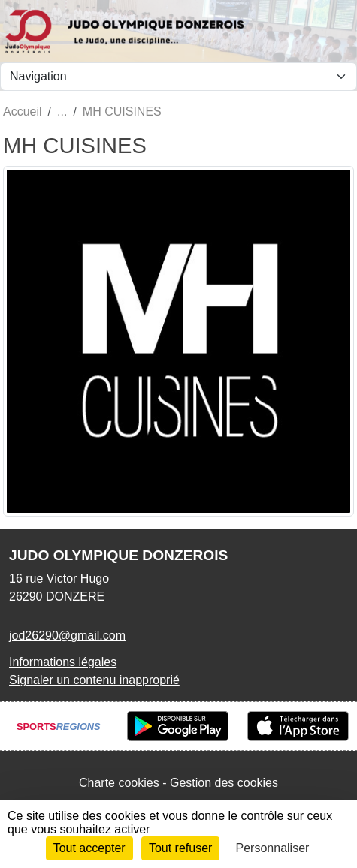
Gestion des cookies (224, 783)
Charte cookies (119, 783)
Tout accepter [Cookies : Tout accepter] (89, 848)
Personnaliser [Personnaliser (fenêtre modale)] (273, 848)
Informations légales (63, 662)
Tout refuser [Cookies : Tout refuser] (180, 848)
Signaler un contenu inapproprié (94, 680)
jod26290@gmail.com (67, 636)
